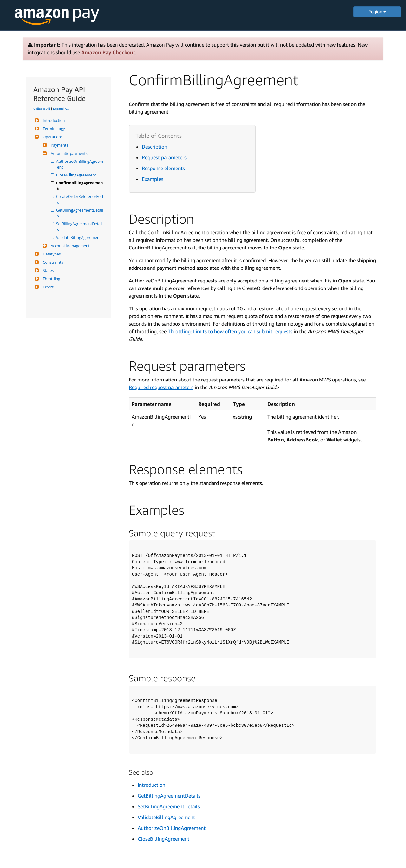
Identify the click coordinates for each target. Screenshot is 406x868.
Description (154, 147)
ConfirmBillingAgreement (80, 186)
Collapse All (42, 109)
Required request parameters (161, 387)
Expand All (61, 109)
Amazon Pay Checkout (108, 52)
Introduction (53, 120)
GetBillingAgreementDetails (80, 213)
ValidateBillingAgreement (79, 238)
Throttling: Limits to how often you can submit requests (230, 331)
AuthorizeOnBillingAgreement (80, 164)
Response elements (163, 168)
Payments (59, 145)
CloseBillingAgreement (77, 175)
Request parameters (164, 157)
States (47, 271)
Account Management (69, 246)
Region (377, 12)
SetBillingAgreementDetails (80, 227)
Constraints (52, 262)
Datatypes (51, 254)
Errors (47, 287)
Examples (153, 179)
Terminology (53, 129)
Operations (52, 137)
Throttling (51, 279)
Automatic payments (68, 153)
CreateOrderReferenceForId (80, 199)
